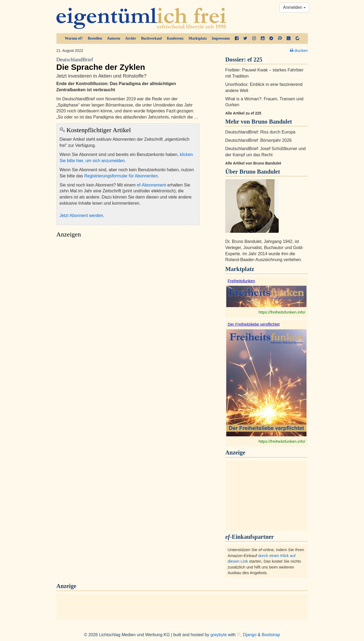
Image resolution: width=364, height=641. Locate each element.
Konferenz (175, 38)
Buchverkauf (151, 38)
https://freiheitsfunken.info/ (282, 312)
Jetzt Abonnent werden (81, 215)
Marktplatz (198, 38)
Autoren (114, 38)
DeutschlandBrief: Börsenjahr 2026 (258, 140)
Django (250, 635)
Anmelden (294, 7)
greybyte (219, 635)
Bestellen (95, 38)
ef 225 (255, 60)
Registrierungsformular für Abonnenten (121, 176)
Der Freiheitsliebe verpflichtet (254, 324)
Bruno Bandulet (260, 172)
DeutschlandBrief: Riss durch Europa (260, 132)
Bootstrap (271, 635)
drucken (299, 51)
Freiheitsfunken (241, 281)
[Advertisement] (128, 291)
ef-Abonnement (152, 185)
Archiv (131, 38)
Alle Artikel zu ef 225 (243, 113)
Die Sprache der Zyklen (128, 64)
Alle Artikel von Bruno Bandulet (253, 163)
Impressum (221, 38)
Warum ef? (74, 38)
